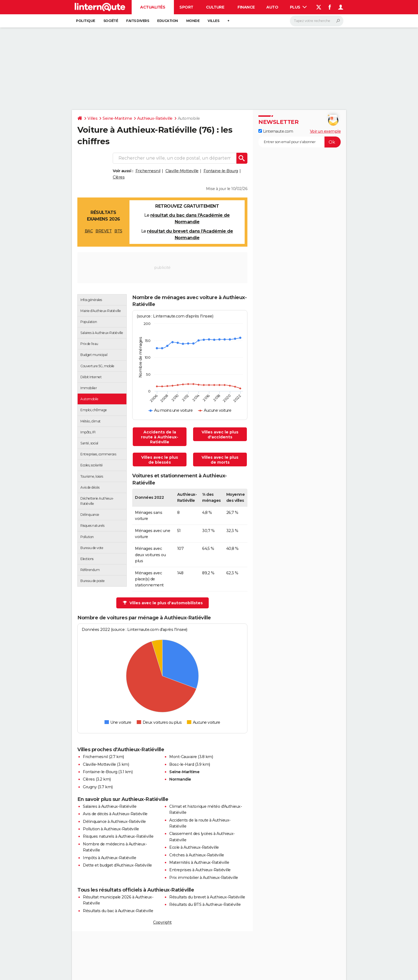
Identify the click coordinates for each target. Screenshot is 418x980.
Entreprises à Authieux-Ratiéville (200, 870)
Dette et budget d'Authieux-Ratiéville (117, 865)
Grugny (90, 787)
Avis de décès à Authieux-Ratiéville (115, 814)
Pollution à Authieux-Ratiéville (111, 829)
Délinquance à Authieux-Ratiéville (114, 822)
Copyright (162, 922)
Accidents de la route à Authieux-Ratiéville (160, 437)
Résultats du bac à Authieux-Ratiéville (118, 911)
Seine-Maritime (117, 118)
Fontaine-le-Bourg (221, 171)
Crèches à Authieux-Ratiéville (197, 855)
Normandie (180, 779)
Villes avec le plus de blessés (160, 460)
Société (111, 21)
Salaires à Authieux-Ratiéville (110, 806)
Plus (298, 7)
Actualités (153, 7)
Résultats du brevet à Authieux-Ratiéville (207, 897)
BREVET (104, 231)
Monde (193, 21)
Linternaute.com (276, 131)
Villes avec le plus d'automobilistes (163, 603)
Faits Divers (138, 21)
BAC (89, 231)
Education (168, 21)
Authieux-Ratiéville (155, 118)
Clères (119, 177)
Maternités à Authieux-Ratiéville (199, 862)
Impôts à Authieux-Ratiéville (109, 858)
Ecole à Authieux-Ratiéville (194, 847)
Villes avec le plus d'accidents (220, 435)
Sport (186, 7)
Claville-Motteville (182, 171)
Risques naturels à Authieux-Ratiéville (118, 836)
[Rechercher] (317, 21)
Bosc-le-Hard (182, 764)
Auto (272, 7)
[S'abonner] (300, 142)
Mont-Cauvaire (183, 757)
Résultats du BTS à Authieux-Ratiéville (205, 904)
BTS (118, 231)
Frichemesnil (148, 171)
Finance (246, 7)
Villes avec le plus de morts (220, 460)
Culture (215, 7)
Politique (86, 21)
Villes (213, 21)
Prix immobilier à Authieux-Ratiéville (204, 878)
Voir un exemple (325, 131)
